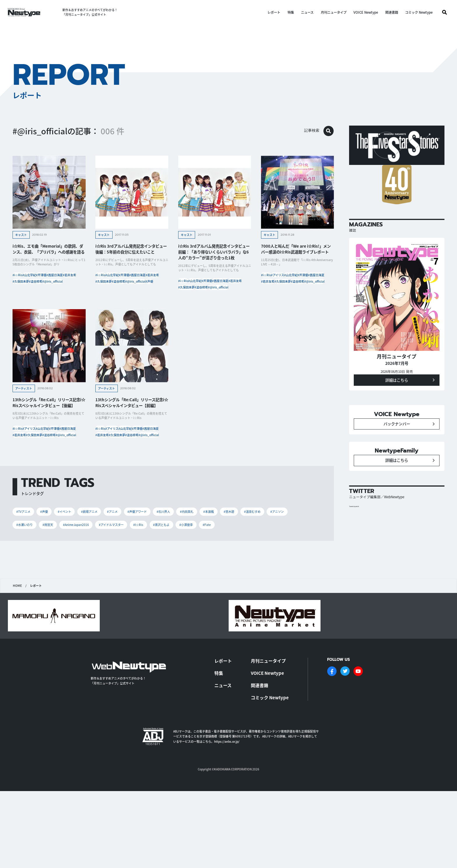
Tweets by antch (359, 536)
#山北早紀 (43, 281)
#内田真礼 (232, 564)
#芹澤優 (64, 281)
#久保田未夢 (24, 299)
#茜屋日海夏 (24, 290)
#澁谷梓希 (49, 299)
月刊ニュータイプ (330, 12)
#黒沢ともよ (263, 579)
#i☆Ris (21, 281)
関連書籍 (388, 12)
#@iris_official (27, 307)
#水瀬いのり (90, 579)
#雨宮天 (120, 579)
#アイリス (291, 281)
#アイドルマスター (200, 579)
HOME (17, 657)
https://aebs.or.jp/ (227, 811)
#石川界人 (203, 564)
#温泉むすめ (28, 579)
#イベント (78, 564)
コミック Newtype (415, 12)
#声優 (133, 307)
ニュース (303, 12)
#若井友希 (49, 290)
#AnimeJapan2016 (155, 579)
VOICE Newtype (362, 12)
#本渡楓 (260, 564)
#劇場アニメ (109, 564)
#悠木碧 (285, 564)
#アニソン (59, 579)
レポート (270, 12)
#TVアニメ (27, 564)
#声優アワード (170, 564)
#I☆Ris (234, 579)
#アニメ (139, 564)
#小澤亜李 (294, 579)
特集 (287, 12)
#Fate (22, 595)
